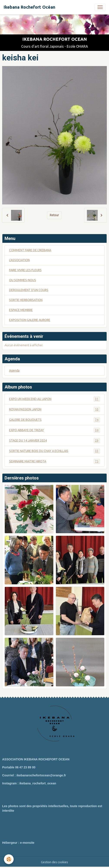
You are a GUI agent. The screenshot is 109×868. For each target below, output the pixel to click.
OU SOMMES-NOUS (23, 280)
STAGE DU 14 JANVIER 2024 (54, 441)
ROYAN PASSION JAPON (54, 409)
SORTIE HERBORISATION (26, 300)
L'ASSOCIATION (19, 260)
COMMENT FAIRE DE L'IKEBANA (30, 250)
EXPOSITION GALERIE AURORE (30, 320)
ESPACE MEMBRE (21, 310)
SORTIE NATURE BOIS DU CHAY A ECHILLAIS (54, 451)
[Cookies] (9, 859)
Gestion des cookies (54, 862)
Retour (54, 215)
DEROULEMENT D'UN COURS (29, 290)
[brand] (29, 7)
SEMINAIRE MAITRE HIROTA (54, 461)
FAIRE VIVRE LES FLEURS (25, 270)
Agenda (14, 371)
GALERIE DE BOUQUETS (54, 420)
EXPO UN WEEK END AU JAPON (54, 399)
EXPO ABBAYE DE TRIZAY (54, 430)
